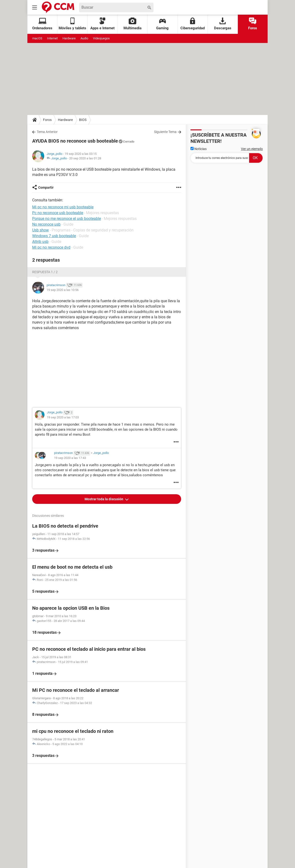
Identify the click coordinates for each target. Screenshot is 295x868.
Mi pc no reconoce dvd (51, 247)
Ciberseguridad (193, 24)
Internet (52, 38)
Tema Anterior (47, 132)
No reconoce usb (46, 224)
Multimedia (132, 24)
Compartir (46, 187)
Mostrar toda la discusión (104, 499)
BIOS (83, 120)
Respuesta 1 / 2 (45, 272)
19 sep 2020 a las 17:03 (63, 417)
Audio (84, 38)
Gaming (162, 24)
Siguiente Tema (165, 132)
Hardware (69, 38)
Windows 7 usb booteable (54, 236)
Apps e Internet (102, 24)
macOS (37, 38)
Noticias (199, 149)
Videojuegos (101, 38)
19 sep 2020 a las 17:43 (70, 458)
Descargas (223, 24)
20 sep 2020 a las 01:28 (85, 158)
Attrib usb (40, 242)
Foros (253, 24)
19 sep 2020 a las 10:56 (63, 290)
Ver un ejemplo (252, 149)
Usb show (40, 230)
